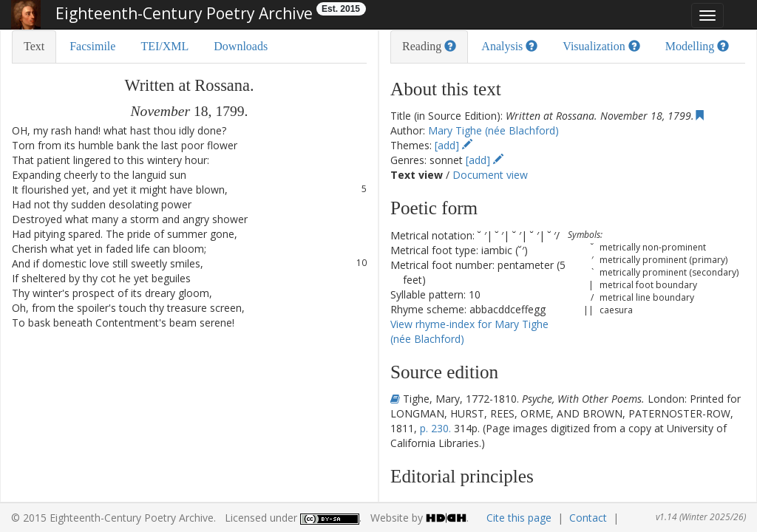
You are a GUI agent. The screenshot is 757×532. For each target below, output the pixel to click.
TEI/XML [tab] (164, 46)
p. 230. (435, 428)
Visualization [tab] (601, 46)
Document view (490, 175)
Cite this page (519, 518)
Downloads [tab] (241, 46)
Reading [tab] (429, 46)
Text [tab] (34, 46)
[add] (454, 145)
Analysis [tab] (509, 46)
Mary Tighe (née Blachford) (493, 130)
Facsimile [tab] (92, 46)
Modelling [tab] (697, 46)
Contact (588, 518)
